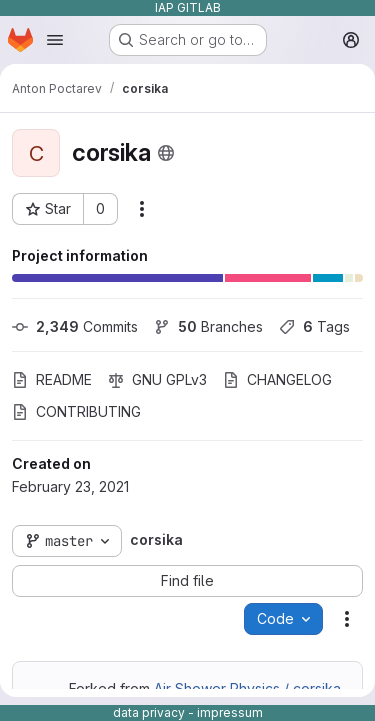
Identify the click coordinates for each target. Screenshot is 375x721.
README (52, 379)
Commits (75, 326)
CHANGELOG (277, 379)
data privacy (149, 712)
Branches (208, 326)
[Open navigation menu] (55, 40)
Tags (314, 326)
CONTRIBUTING (76, 411)
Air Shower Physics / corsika (247, 688)
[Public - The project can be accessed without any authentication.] (166, 153)
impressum (230, 712)
